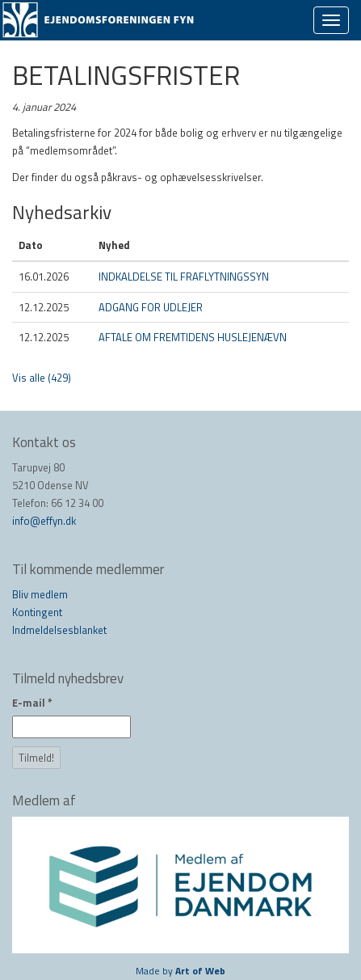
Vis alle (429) (42, 378)
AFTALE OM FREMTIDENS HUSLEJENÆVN (193, 337)
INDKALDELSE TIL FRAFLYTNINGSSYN (184, 277)
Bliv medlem (40, 594)
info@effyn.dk (44, 521)
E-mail (32, 703)
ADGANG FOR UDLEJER (151, 307)
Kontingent (37, 612)
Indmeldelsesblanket (59, 630)
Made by (180, 971)
